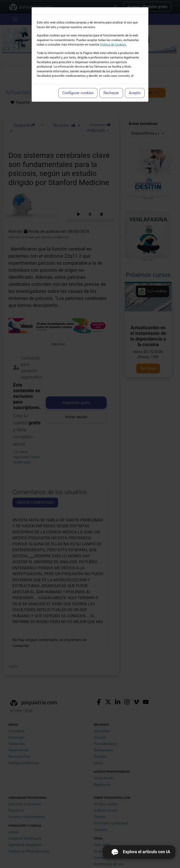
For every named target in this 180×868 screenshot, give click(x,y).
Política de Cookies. (113, 45)
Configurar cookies (78, 93)
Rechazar (111, 93)
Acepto (135, 93)
